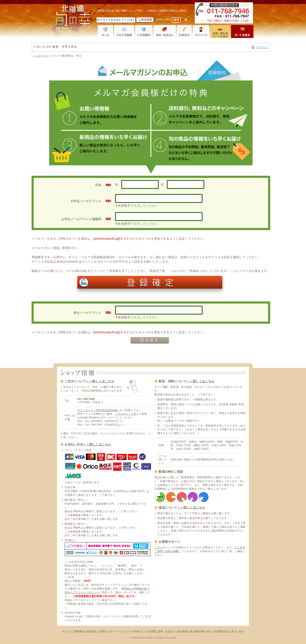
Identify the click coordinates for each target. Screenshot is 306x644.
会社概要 (182, 631)
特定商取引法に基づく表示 (229, 631)
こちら (159, 547)
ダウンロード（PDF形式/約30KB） (99, 410)
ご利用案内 (78, 631)
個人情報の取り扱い (201, 631)
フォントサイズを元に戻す (176, 20)
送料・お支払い (167, 631)
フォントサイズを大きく (186, 20)
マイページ (116, 631)
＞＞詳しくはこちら (100, 381)
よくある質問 (149, 631)
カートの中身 (132, 631)
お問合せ (103, 631)
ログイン (262, 47)
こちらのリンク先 (126, 414)
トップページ (41, 56)
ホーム (66, 631)
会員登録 (91, 631)
